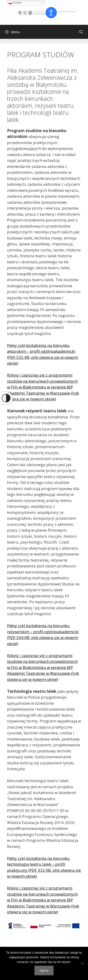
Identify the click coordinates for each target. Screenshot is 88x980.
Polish (15, 3)
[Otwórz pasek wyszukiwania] (81, 32)
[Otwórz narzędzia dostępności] (51, 13)
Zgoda (44, 970)
